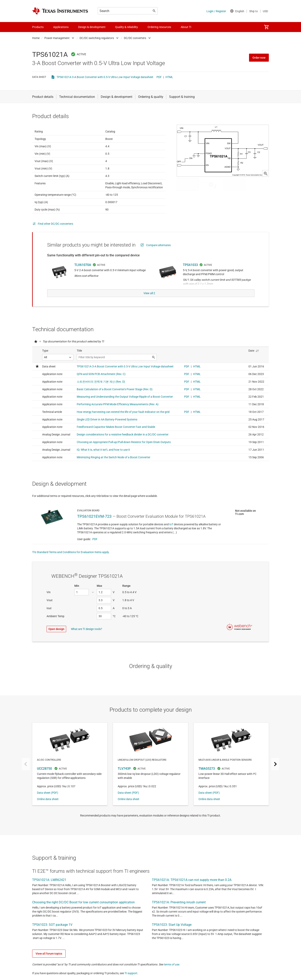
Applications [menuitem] (61, 27)
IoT (171, 533)
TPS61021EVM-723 (94, 525)
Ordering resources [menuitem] (159, 27)
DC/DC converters (135, 38)
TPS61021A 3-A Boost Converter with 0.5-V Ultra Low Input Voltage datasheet (105, 77)
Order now (259, 58)
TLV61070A (83, 275)
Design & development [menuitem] (92, 27)
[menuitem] (266, 27)
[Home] (60, 11)
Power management (57, 38)
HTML (169, 77)
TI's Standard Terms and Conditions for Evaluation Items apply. (71, 561)
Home (36, 38)
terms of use (171, 973)
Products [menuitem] (38, 27)
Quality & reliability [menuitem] (127, 27)
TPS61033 (190, 275)
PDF (159, 77)
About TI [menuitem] (186, 27)
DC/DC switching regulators (97, 38)
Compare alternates (158, 255)
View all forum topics (49, 962)
